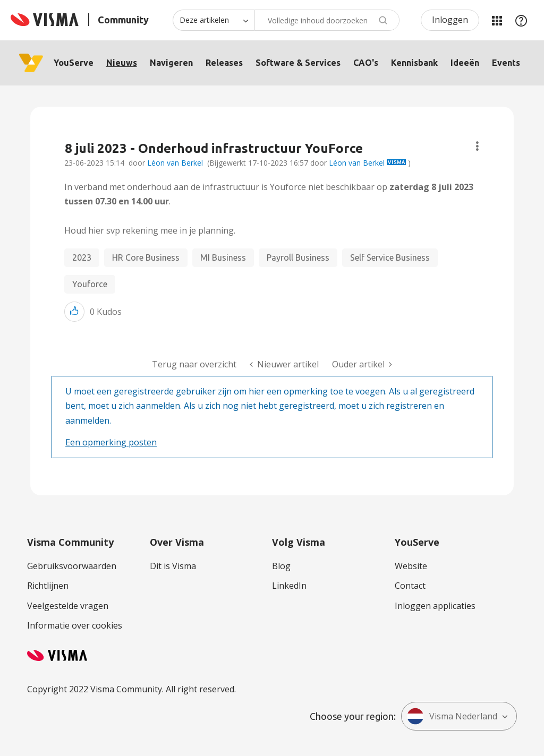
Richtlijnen (48, 586)
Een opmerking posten (111, 442)
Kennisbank (414, 63)
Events (506, 63)
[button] (74, 311)
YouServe (74, 63)
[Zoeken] (327, 20)
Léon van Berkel (175, 163)
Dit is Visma (173, 566)
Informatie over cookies (75, 625)
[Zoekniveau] (214, 20)
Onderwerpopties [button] (477, 146)
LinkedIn (289, 586)
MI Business (223, 257)
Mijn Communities (497, 20)
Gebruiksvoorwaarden (72, 566)
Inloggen (450, 20)
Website (411, 566)
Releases (224, 63)
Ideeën (465, 63)
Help (521, 20)
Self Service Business (390, 257)
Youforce (90, 284)
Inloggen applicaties (435, 606)
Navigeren (171, 63)
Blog (281, 566)
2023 (82, 257)
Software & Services (298, 63)
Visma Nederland (452, 716)
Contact (410, 586)
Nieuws (122, 63)
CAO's (366, 63)
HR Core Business (146, 257)
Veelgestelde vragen (68, 606)
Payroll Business (298, 257)
